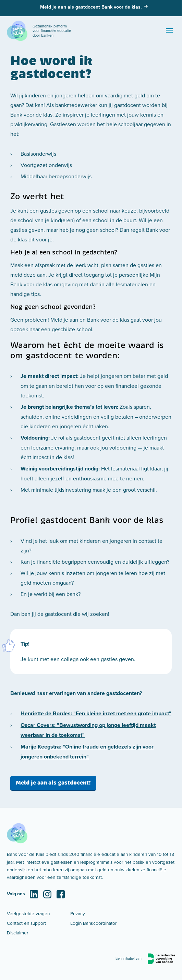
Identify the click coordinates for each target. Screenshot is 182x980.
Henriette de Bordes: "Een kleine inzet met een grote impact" (96, 713)
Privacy (78, 913)
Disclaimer (17, 933)
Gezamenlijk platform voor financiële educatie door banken (52, 31)
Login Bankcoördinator (93, 923)
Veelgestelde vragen (28, 913)
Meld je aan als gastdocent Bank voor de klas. (91, 7)
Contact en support (26, 923)
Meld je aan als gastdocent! (53, 783)
